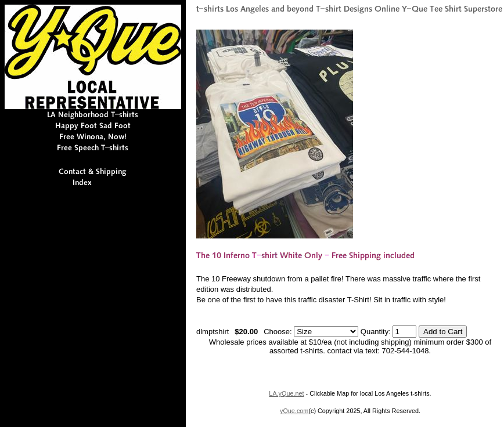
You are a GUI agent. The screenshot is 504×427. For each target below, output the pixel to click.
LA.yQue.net (286, 393)
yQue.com (294, 411)
